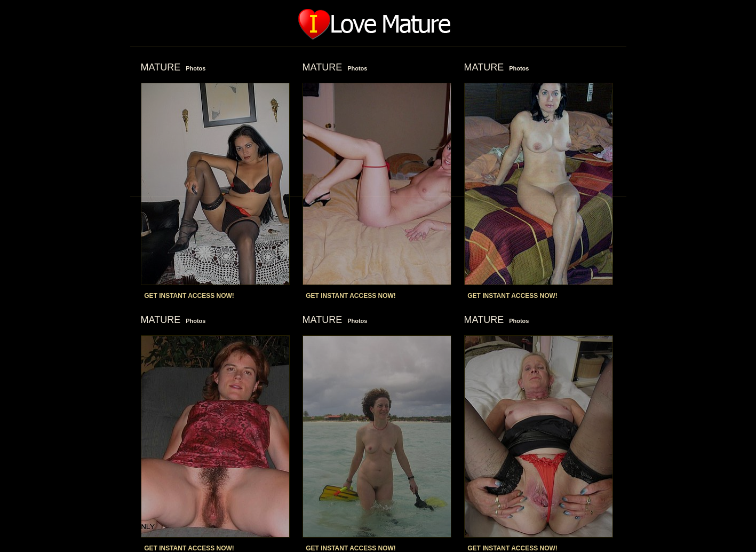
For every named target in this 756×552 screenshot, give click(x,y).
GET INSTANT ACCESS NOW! (189, 296)
